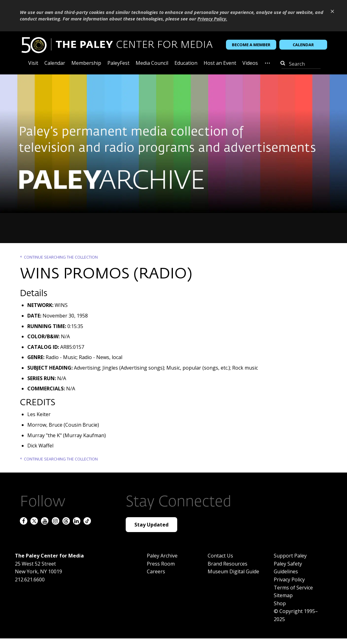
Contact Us (220, 556)
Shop (280, 603)
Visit (33, 63)
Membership (86, 63)
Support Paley (290, 556)
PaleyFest (118, 63)
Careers (156, 571)
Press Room (161, 564)
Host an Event (220, 63)
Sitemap (283, 595)
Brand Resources (228, 564)
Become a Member (251, 45)
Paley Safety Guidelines (288, 568)
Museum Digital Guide (233, 571)
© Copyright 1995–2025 (296, 615)
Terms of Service (293, 588)
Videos (250, 63)
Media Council (152, 63)
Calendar (303, 45)
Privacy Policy (289, 580)
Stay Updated (151, 525)
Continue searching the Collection (61, 257)
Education (186, 63)
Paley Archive (162, 556)
